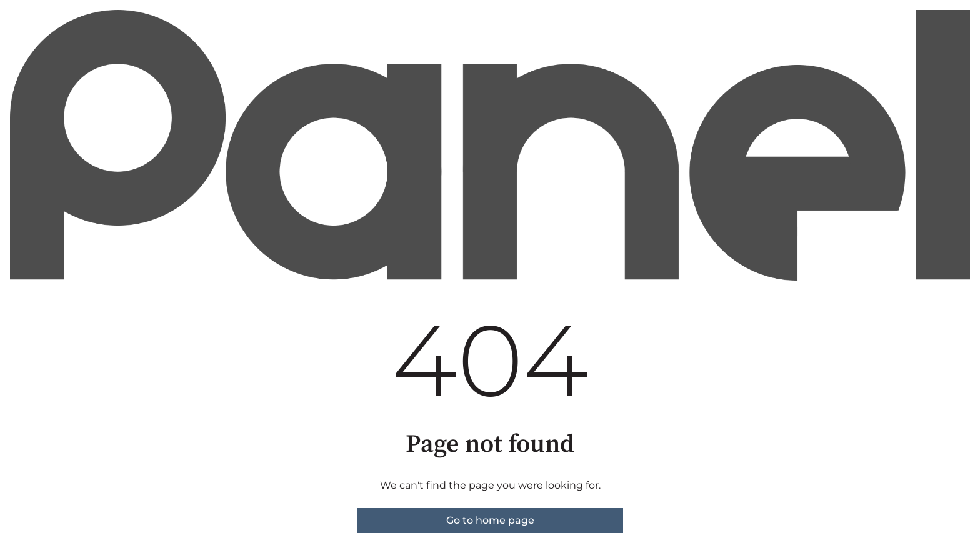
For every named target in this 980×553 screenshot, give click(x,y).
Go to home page (490, 520)
